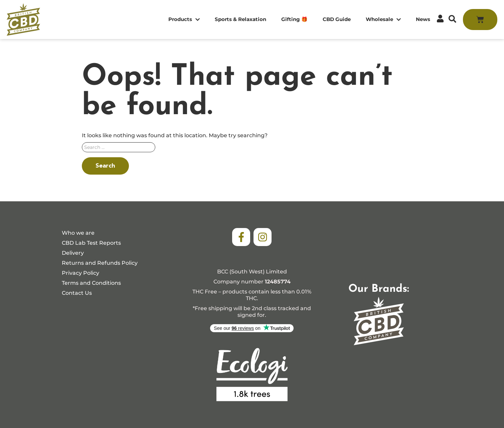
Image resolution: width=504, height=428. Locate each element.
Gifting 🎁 (294, 19)
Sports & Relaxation (240, 19)
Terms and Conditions (91, 283)
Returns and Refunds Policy (100, 263)
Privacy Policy (80, 273)
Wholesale (383, 20)
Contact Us (77, 293)
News (423, 19)
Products (184, 20)
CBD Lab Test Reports (91, 243)
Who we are (78, 233)
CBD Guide (337, 19)
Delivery (73, 253)
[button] (452, 19)
